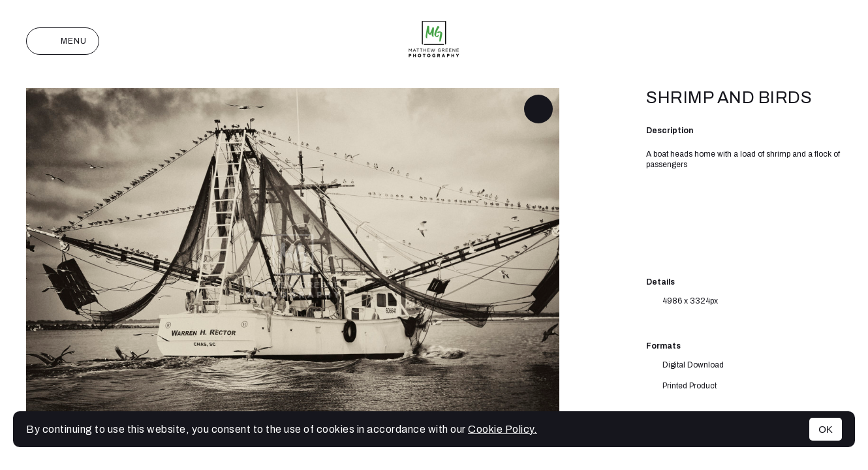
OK (826, 429)
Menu (63, 41)
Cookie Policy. (503, 429)
